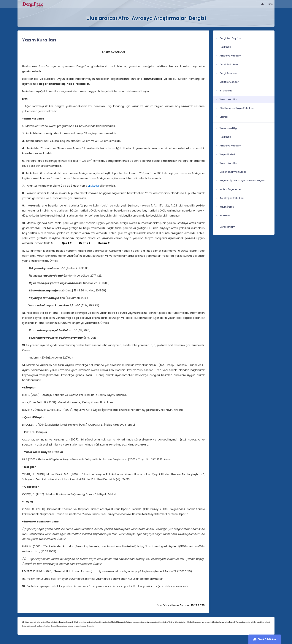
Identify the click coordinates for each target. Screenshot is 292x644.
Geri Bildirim (267, 639)
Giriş (270, 4)
